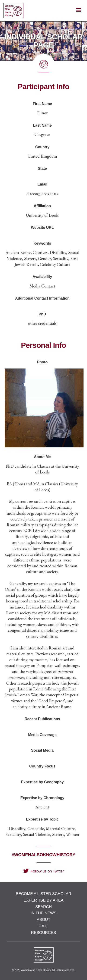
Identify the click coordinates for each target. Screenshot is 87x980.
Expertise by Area (43, 900)
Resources (44, 933)
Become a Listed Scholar (43, 894)
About (43, 920)
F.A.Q (43, 926)
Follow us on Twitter (43, 871)
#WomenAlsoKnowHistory (44, 855)
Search (43, 907)
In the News (43, 913)
